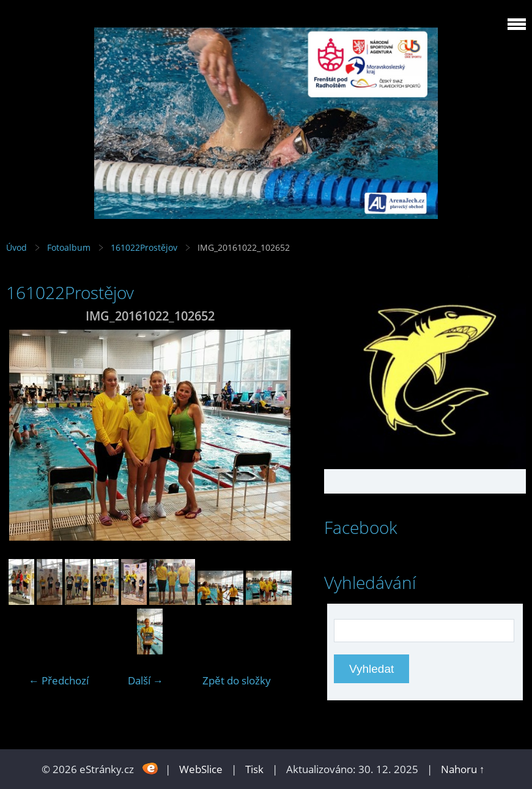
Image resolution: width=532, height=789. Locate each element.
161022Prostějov (144, 247)
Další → (146, 680)
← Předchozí (59, 680)
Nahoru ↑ (463, 769)
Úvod (17, 247)
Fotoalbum (69, 247)
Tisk (254, 769)
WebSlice (201, 769)
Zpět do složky (237, 680)
